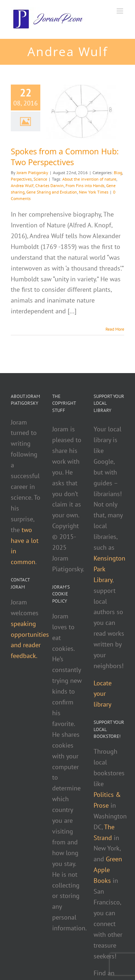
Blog (118, 173)
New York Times (94, 192)
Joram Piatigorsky (32, 173)
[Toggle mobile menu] (120, 11)
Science (40, 179)
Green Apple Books (108, 870)
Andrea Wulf (22, 185)
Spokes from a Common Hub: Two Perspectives (65, 156)
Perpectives (21, 179)
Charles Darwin (49, 185)
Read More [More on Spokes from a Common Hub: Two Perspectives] (115, 329)
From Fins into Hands (85, 185)
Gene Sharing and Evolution (52, 192)
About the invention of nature (89, 179)
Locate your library (103, 694)
